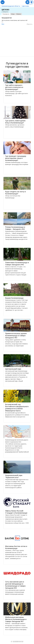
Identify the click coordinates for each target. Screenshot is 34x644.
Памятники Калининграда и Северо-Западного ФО (17, 264)
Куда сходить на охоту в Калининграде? (15, 193)
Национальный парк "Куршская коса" (14, 476)
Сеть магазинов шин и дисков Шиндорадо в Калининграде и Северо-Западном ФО (16, 585)
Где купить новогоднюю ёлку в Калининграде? (15, 122)
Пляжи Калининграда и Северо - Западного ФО (15, 228)
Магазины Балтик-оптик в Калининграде (16, 547)
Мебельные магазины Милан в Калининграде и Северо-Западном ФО (16, 619)
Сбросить (29, 24)
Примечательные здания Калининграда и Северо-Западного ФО (16, 336)
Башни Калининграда (14, 298)
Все (3, 24)
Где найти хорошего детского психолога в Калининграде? (14, 87)
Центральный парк (13, 369)
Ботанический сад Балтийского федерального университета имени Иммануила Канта (17, 407)
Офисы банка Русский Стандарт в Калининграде (16, 512)
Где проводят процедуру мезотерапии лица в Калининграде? (16, 158)
